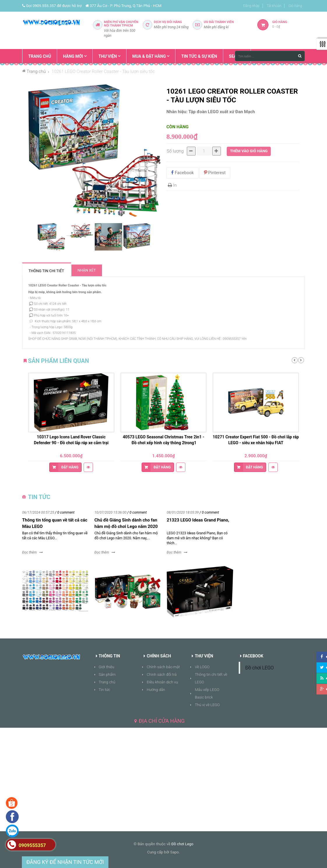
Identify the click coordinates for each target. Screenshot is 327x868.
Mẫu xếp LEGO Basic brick (207, 693)
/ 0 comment (65, 512)
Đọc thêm (29, 552)
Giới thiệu (107, 667)
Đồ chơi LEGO (260, 668)
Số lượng (175, 151)
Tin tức (105, 690)
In (172, 185)
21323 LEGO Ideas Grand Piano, (198, 520)
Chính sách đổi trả (162, 674)
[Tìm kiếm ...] (270, 56)
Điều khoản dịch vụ (162, 682)
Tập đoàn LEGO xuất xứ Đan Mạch (222, 112)
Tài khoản (274, 6)
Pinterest (215, 173)
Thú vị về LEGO (207, 705)
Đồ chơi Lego (182, 844)
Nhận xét (87, 270)
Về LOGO (202, 667)
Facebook (182, 173)
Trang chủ (107, 682)
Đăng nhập (251, 6)
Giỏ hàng (295, 6)
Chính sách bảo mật (163, 667)
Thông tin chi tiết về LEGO (211, 678)
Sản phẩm (107, 674)
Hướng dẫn (156, 690)
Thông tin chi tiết (46, 271)
